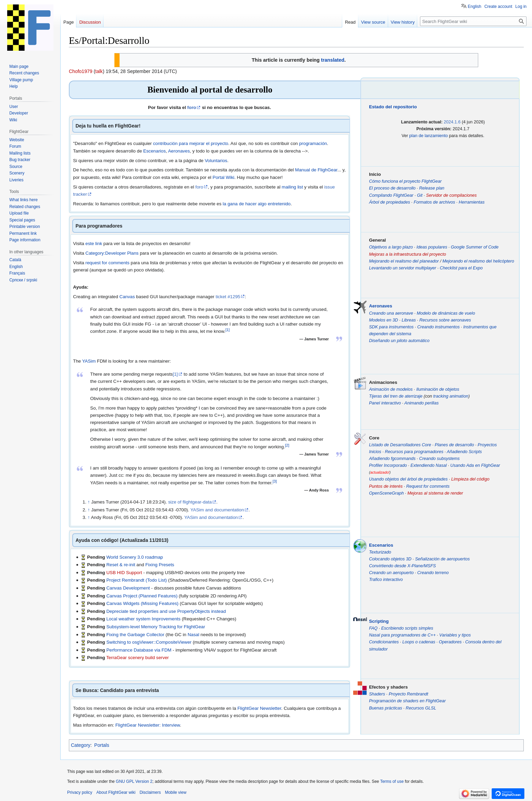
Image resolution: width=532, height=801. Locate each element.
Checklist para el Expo (461, 268)
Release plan (432, 188)
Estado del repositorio (393, 107)
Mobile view (176, 792)
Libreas (409, 320)
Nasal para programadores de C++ (402, 635)
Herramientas (472, 202)
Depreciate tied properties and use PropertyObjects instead (166, 611)
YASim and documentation (217, 510)
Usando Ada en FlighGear (475, 465)
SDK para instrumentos (391, 327)
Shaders (377, 694)
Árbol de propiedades (389, 202)
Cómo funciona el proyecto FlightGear (405, 181)
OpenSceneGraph (386, 493)
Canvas (127, 297)
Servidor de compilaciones (451, 195)
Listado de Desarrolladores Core (400, 445)
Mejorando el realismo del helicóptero (478, 261)
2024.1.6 (452, 122)
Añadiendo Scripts (464, 452)
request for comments (107, 263)
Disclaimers (150, 792)
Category (81, 745)
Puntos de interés (386, 486)
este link (94, 244)
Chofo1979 (81, 71)
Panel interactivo (385, 403)
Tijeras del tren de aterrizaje (396, 396)
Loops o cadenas (419, 642)
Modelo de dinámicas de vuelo (446, 313)
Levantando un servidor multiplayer (403, 268)
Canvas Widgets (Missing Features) (142, 603)
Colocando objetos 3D (390, 559)
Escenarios (154, 151)
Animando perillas (421, 403)
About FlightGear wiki (116, 792)
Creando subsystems (440, 459)
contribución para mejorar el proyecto (191, 143)
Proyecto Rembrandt (409, 694)
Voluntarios (216, 161)
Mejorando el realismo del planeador (404, 261)
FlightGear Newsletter (259, 708)
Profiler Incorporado (388, 465)
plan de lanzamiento (429, 136)
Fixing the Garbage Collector (135, 635)
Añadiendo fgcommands (392, 459)
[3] (275, 481)
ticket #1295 (228, 297)
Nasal (194, 635)
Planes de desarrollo (454, 445)
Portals (102, 745)
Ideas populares (432, 247)
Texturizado (380, 552)
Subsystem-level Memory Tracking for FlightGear (156, 627)
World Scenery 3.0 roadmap (134, 557)
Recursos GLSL (421, 708)
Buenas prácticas (386, 708)
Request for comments (428, 486)
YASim (89, 361)
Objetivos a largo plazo (391, 247)
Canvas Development (128, 588)
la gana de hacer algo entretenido (257, 204)
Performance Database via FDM (139, 650)
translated (333, 60)
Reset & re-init (121, 565)
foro (192, 107)
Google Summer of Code (475, 247)
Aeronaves (179, 151)
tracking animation (451, 396)
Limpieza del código (470, 479)
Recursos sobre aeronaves (445, 320)
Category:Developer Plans (112, 253)
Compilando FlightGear (391, 195)
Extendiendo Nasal (429, 465)
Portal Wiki (224, 177)
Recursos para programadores (414, 452)
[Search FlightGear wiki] (473, 21)
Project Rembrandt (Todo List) (137, 580)
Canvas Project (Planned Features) (142, 596)
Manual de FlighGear (316, 170)
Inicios (375, 452)
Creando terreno (433, 573)
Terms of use (392, 781)
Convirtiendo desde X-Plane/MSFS (402, 566)
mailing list (292, 187)
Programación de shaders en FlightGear (407, 701)
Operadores (450, 642)
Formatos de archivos (434, 202)
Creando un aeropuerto (391, 573)
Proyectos (487, 445)
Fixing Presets (160, 565)
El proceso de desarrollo (392, 188)
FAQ (373, 628)
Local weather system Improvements (143, 619)
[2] (287, 445)
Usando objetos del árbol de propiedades (408, 479)
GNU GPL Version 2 (134, 781)
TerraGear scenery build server (138, 658)
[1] (227, 330)
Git (420, 195)
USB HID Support (124, 573)
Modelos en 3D (383, 320)
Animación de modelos (391, 389)
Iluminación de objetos (438, 389)
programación (313, 143)
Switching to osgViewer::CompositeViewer (149, 642)
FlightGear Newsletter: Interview (148, 725)
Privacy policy (80, 792)
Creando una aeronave (391, 313)
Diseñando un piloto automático (399, 341)
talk (99, 71)
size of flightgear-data (190, 502)
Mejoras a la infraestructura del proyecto (407, 254)
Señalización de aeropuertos (443, 559)
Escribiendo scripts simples (407, 628)
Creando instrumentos (438, 327)
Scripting (379, 621)
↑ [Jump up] (89, 502)
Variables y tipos (455, 635)
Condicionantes (384, 642)
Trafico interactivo (386, 580)
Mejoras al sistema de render (435, 493)
